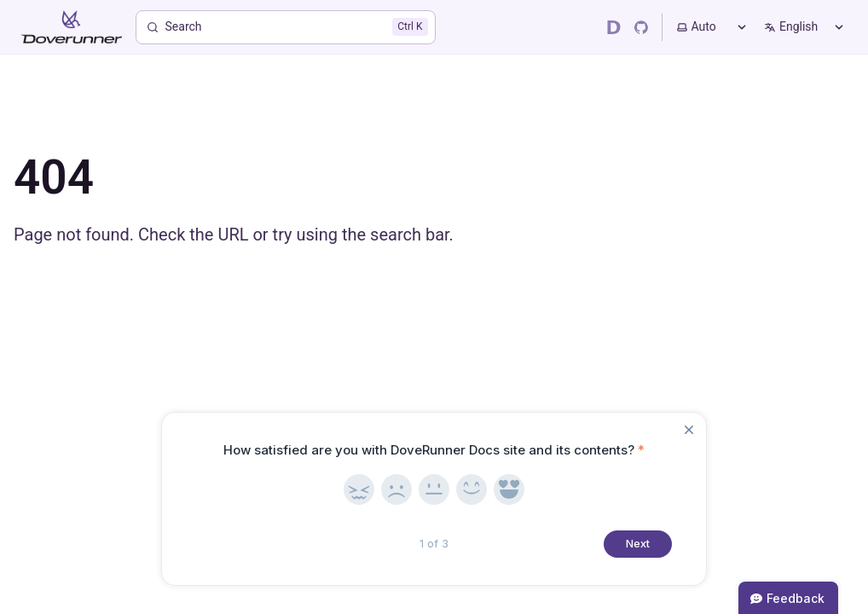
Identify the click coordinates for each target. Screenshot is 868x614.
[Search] (286, 27)
